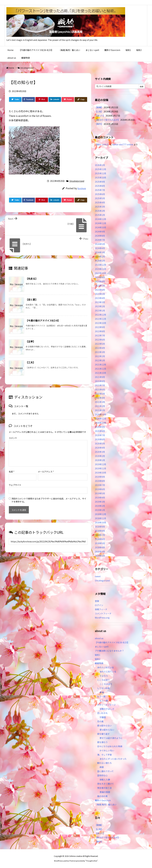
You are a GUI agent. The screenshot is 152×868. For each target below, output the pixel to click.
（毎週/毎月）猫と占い (106, 804)
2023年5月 (100, 294)
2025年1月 (100, 215)
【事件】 (99, 124)
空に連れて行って (105, 771)
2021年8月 (100, 381)
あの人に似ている (106, 667)
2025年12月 (100, 169)
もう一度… (105, 701)
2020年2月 (100, 456)
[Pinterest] (42, 99)
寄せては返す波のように (111, 738)
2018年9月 (100, 527)
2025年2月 (100, 211)
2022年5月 (100, 344)
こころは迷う (103, 680)
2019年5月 (100, 493)
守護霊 (103, 717)
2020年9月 (100, 427)
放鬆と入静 (105, 780)
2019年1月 (100, 510)
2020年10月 (100, 423)
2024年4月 (100, 248)
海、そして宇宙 (104, 755)
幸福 (102, 692)
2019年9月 (100, 477)
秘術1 (98, 655)
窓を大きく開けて (106, 784)
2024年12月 (100, 219)
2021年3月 (100, 402)
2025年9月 (100, 182)
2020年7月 (100, 435)
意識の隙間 (105, 792)
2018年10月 (100, 522)
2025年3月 (100, 207)
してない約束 (103, 688)
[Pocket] (68, 99)
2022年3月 (100, 352)
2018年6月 (100, 539)
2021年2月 (100, 406)
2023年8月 (100, 281)
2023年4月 (100, 298)
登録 (97, 601)
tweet (98, 576)
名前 (12, 472)
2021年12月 (100, 365)
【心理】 (99, 111)
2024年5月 (100, 244)
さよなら (104, 676)
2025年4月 (100, 202)
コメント (13, 438)
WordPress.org (102, 618)
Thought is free (91, 861)
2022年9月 (100, 327)
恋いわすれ (102, 713)
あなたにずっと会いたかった (113, 759)
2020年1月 (100, 460)
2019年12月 (100, 464)
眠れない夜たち (104, 763)
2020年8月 (100, 431)
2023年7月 (100, 286)
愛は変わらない (104, 726)
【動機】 (99, 107)
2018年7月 (100, 535)
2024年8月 (100, 236)
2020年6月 (100, 439)
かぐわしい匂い (107, 750)
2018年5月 (100, 543)
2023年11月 (100, 269)
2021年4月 (100, 398)
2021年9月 (100, 377)
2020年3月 (100, 452)
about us (99, 638)
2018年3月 (100, 552)
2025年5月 (100, 198)
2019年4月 (100, 498)
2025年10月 (100, 178)
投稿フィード (101, 609)
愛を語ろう (102, 742)
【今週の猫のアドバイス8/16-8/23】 (112, 642)
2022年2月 (100, 356)
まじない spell (102, 647)
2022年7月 (100, 335)
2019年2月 (100, 506)
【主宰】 (30, 341)
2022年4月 (100, 348)
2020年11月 (100, 419)
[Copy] (81, 99)
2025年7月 (100, 190)
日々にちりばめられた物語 (110, 746)
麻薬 (102, 767)
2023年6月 (100, 290)
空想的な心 (102, 775)
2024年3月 (100, 252)
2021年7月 (100, 385)
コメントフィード (103, 613)
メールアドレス (46, 472)
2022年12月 (100, 315)
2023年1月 (100, 311)
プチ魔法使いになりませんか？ (109, 651)
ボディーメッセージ (106, 705)
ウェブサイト (15, 485)
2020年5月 (100, 443)
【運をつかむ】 (102, 144)
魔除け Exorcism (103, 800)
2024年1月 (100, 261)
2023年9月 (100, 277)
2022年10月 (100, 323)
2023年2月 (100, 306)
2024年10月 (100, 227)
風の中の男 (102, 796)
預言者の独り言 (104, 788)
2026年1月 (100, 165)
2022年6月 (100, 340)
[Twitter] (15, 99)
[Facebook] (28, 99)
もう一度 (101, 696)
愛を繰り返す (103, 734)
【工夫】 (30, 362)
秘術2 (98, 659)
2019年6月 (100, 489)
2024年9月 (100, 232)
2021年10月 (100, 373)
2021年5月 (100, 394)
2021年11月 (100, 369)
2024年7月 (100, 240)
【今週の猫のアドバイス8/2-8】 (43, 320)
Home (12, 68)
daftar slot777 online (123, 144)
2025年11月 (100, 173)
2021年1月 (100, 410)
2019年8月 (100, 481)
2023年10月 (100, 273)
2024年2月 (100, 256)
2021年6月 (100, 389)
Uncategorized (27, 68)
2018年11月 (100, 518)
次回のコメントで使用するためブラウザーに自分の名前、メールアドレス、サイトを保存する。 (49, 500)
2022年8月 (100, 331)
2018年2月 (100, 556)
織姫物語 (99, 663)
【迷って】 (100, 116)
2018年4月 (100, 547)
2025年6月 (100, 194)
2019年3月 (100, 502)
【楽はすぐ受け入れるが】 (107, 120)
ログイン (99, 605)
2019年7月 (100, 485)
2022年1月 (100, 360)
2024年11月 (100, 223)
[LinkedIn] (55, 99)
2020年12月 (100, 414)
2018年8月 (100, 531)
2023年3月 (100, 302)
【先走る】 (32, 279)
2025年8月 (100, 186)
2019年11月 (100, 468)
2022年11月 (100, 319)
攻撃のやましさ (108, 709)
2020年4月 (100, 448)
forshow (82, 188)
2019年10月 (100, 473)
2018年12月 (100, 514)
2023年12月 (100, 265)
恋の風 (100, 721)
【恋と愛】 (32, 300)
